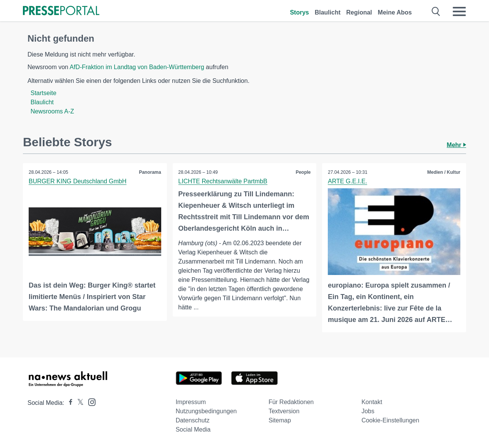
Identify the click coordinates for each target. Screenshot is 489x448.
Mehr (456, 145)
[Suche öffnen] (436, 11)
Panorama (150, 172)
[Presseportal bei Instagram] (90, 402)
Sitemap (280, 420)
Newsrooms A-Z (52, 111)
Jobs (368, 411)
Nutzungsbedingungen (206, 411)
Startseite (44, 93)
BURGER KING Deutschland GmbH (78, 181)
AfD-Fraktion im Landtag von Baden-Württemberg (137, 67)
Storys (300, 12)
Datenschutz (193, 420)
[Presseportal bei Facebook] (68, 403)
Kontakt (372, 402)
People (303, 172)
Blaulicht (328, 12)
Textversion (284, 411)
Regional (359, 12)
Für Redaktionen (291, 402)
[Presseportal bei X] (78, 403)
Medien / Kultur (444, 172)
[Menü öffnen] (459, 11)
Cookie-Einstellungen (390, 420)
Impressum (191, 402)
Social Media (193, 429)
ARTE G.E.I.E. (347, 181)
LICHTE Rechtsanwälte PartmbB (223, 181)
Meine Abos (395, 12)
